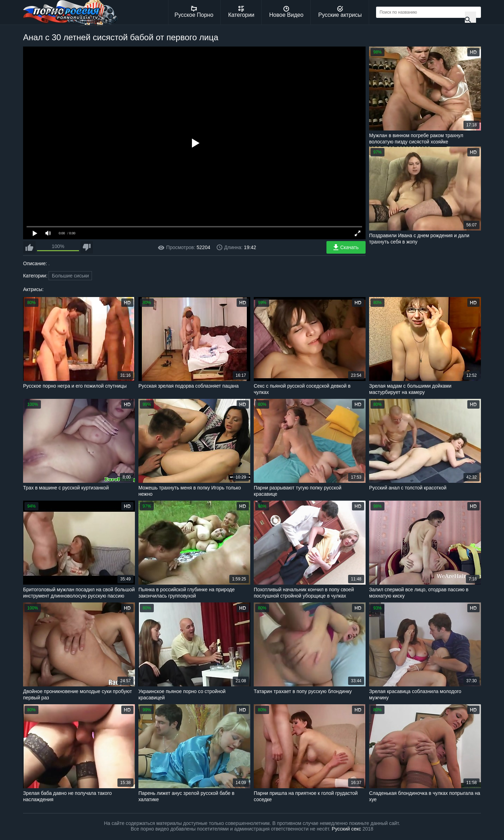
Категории (241, 12)
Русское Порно (194, 12)
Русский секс (346, 829)
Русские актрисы (340, 12)
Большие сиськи (70, 276)
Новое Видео (286, 12)
